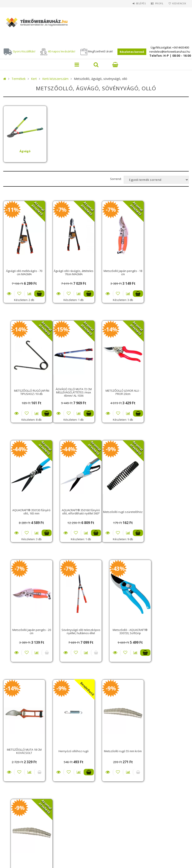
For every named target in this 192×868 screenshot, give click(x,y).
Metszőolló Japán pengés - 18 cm (120, 271)
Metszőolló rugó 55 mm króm (120, 627)
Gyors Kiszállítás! (24, 51)
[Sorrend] (156, 180)
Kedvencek (179, 3)
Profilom (106, 759)
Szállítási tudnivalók (24, 765)
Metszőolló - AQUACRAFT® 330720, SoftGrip (168, 508)
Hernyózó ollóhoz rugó (72, 627)
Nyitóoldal (17, 747)
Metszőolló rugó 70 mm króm (168, 627)
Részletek (9, 293)
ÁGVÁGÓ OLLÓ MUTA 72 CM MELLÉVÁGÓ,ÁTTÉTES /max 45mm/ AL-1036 (24, 390)
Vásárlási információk (24, 759)
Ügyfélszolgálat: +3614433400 (170, 47)
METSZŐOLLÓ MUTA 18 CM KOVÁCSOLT (24, 627)
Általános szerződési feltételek (32, 792)
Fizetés (14, 804)
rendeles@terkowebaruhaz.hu (170, 52)
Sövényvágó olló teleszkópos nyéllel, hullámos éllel (120, 508)
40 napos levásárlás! (62, 51)
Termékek (19, 79)
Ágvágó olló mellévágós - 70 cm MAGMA (24, 271)
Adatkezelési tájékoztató (27, 798)
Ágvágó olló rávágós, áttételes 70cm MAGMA (72, 271)
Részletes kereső (132, 52)
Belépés (138, 3)
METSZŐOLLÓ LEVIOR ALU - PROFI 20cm (72, 390)
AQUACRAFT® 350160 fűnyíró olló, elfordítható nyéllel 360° (168, 390)
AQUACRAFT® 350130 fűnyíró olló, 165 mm (120, 390)
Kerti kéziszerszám (55, 79)
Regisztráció (109, 753)
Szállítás (15, 810)
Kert (34, 79)
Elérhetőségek (19, 816)
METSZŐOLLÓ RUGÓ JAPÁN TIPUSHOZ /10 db (168, 271)
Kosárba (38, 293)
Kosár (104, 765)
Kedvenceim (107, 770)
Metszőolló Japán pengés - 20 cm (72, 508)
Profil (157, 3)
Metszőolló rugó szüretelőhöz (24, 508)
